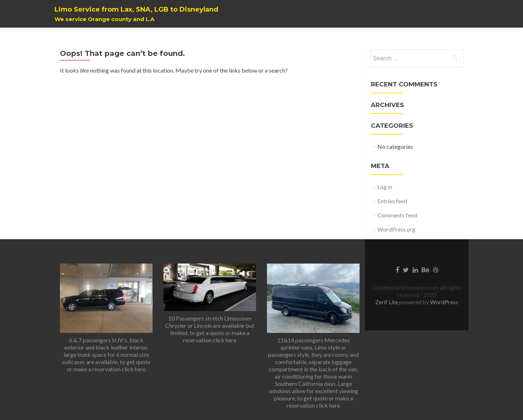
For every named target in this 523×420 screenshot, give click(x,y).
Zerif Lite (387, 302)
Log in (385, 187)
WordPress (444, 302)
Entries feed (392, 201)
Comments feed (397, 215)
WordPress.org (396, 229)
